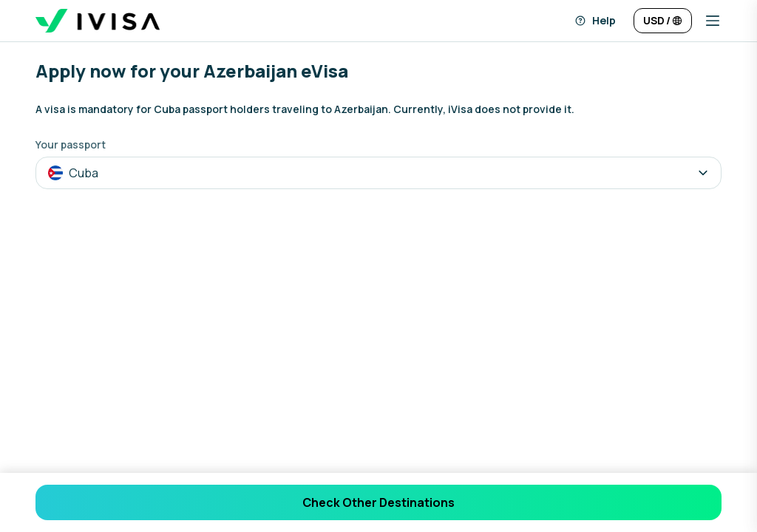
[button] (707, 21)
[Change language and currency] (663, 21)
